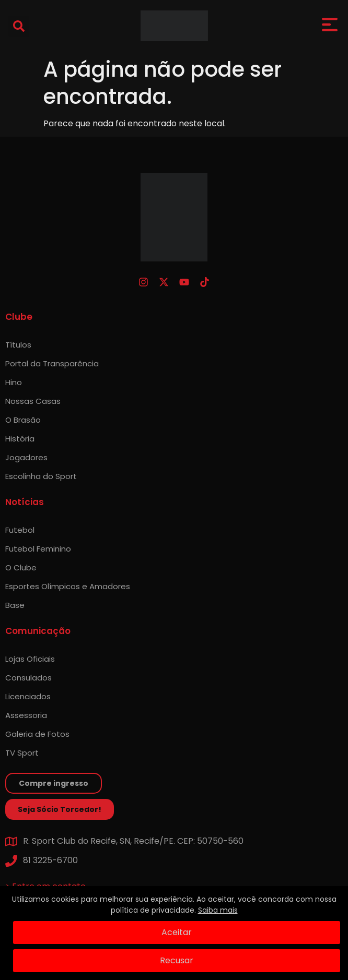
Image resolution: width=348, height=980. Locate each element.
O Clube (21, 567)
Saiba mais (218, 910)
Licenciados (28, 696)
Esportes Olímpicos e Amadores (68, 586)
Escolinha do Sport (41, 476)
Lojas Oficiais (30, 659)
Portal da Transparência (52, 363)
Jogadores (26, 457)
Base (15, 605)
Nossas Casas (33, 401)
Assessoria (26, 715)
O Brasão (23, 420)
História (20, 439)
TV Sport (22, 753)
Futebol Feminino (38, 549)
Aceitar (177, 932)
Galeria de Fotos (37, 734)
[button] (19, 26)
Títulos (18, 345)
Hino (14, 382)
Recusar (177, 960)
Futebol (20, 530)
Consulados (28, 678)
